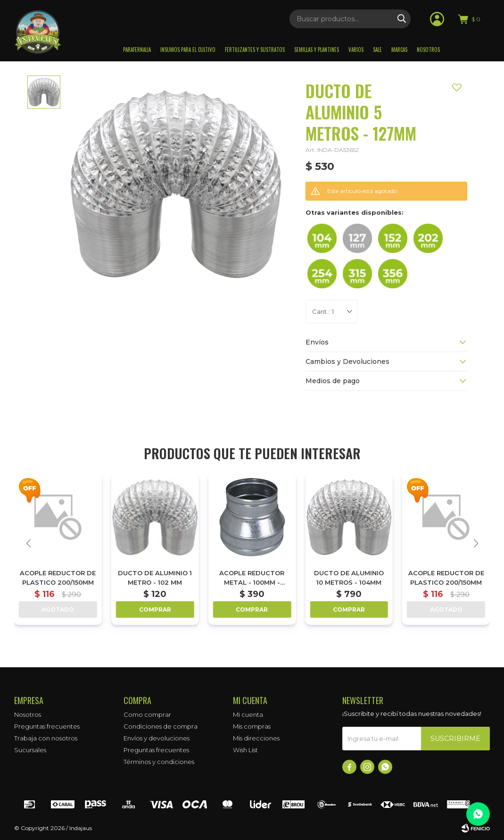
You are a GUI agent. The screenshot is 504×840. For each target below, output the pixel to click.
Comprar (155, 609)
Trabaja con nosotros (46, 738)
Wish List (245, 750)
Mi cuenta (248, 714)
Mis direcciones (256, 738)
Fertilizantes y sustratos (255, 50)
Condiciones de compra (161, 726)
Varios (356, 50)
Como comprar (147, 714)
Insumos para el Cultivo (188, 50)
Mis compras (252, 726)
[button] (476, 543)
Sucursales (30, 750)
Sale (377, 50)
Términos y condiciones (159, 762)
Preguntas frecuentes (47, 726)
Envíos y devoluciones (157, 738)
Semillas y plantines (317, 50)
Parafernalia (137, 50)
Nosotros (428, 50)
